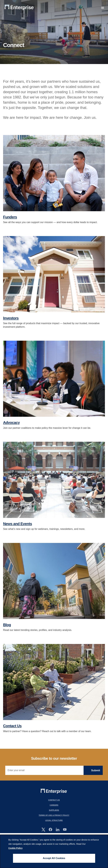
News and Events (18, 524)
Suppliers (54, 810)
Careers (54, 805)
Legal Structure (54, 820)
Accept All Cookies (54, 858)
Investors (11, 318)
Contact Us (12, 726)
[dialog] (54, 851)
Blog (7, 625)
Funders (10, 217)
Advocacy (11, 423)
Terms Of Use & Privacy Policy (54, 815)
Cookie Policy (15, 848)
